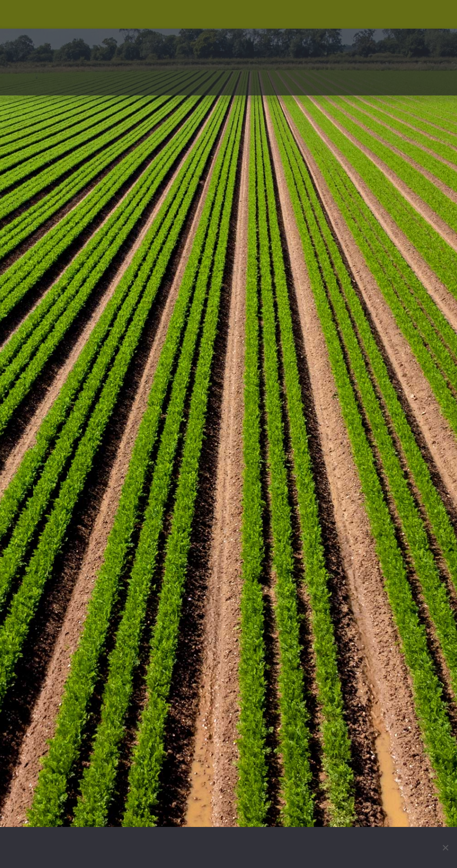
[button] (430, 85)
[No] (445, 847)
